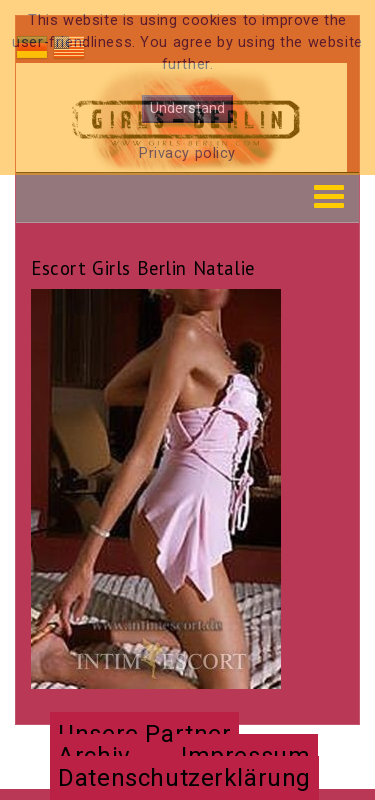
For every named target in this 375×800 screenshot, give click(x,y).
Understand (187, 108)
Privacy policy (187, 153)
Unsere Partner (144, 734)
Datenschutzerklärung (184, 778)
